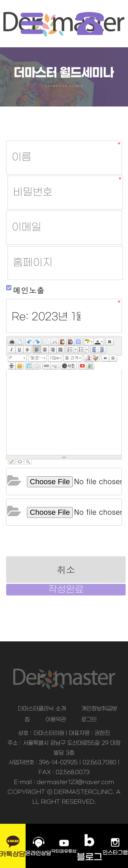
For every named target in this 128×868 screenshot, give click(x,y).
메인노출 (25, 290)
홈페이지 (6, 141)
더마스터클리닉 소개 (42, 709)
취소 (66, 570)
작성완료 (66, 590)
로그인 (89, 720)
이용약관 (56, 720)
